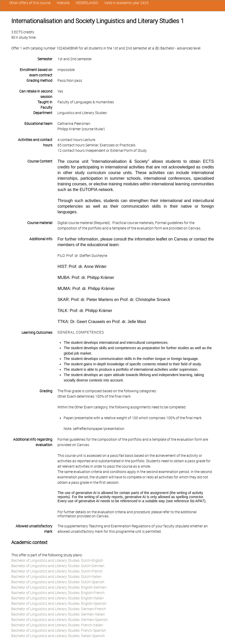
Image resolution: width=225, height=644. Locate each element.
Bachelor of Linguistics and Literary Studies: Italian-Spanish (58, 636)
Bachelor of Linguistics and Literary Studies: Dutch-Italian (56, 577)
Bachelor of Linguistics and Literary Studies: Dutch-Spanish (58, 582)
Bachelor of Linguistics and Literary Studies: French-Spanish (59, 630)
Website (63, 3)
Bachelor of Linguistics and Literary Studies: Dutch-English (57, 560)
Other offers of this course (30, 3)
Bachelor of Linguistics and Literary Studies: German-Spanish (60, 620)
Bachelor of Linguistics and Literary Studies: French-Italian (57, 625)
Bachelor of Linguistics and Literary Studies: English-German (59, 587)
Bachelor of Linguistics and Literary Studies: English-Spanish (59, 603)
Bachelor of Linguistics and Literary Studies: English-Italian (57, 598)
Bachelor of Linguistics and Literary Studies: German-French (59, 609)
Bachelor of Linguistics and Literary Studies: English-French (58, 593)
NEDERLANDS (87, 3)
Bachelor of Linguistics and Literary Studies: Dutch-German (58, 566)
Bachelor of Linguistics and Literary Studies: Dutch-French (57, 571)
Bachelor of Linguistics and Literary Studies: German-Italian (58, 614)
